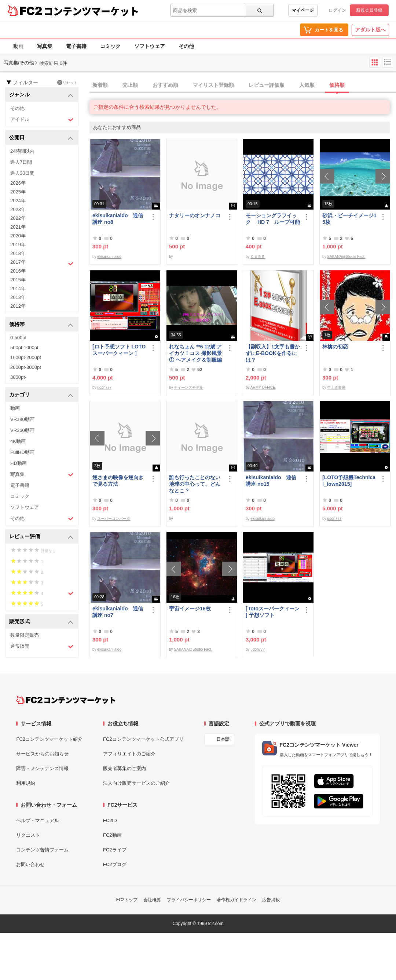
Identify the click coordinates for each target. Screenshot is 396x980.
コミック (110, 46)
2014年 (18, 289)
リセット (67, 82)
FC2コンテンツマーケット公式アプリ (143, 739)
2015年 (18, 280)
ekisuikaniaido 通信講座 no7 (118, 612)
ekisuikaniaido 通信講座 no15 (271, 481)
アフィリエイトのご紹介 (129, 754)
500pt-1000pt (24, 347)
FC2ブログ (115, 864)
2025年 (18, 192)
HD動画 (19, 463)
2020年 (18, 236)
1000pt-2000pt (26, 357)
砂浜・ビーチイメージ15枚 (349, 219)
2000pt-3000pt (26, 367)
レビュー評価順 (267, 85)
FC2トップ (127, 900)
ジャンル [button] (41, 95)
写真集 (45, 46)
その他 (186, 46)
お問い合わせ (30, 864)
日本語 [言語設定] (223, 739)
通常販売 (42, 646)
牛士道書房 (336, 387)
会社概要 (152, 900)
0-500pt (18, 338)
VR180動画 (22, 419)
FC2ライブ (115, 850)
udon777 (104, 387)
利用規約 (26, 783)
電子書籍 (76, 46)
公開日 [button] (41, 138)
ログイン (337, 10)
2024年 (18, 201)
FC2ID (110, 820)
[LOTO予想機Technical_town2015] (349, 481)
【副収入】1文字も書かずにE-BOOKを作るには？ (273, 353)
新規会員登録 (369, 10)
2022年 (18, 218)
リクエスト (28, 835)
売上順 (130, 85)
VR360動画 (22, 430)
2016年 (18, 271)
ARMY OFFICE (263, 387)
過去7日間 (21, 162)
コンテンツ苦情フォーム (42, 850)
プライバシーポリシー (189, 900)
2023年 (18, 209)
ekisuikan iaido (109, 257)
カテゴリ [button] (41, 395)
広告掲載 (271, 900)
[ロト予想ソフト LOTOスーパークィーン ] (119, 350)
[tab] (243, 85)
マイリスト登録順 (213, 85)
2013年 (18, 297)
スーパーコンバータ (114, 519)
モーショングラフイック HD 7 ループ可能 (273, 219)
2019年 (18, 245)
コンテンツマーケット (91, 11)
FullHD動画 (22, 452)
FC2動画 (112, 835)
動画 (18, 46)
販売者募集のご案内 (124, 768)
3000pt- (18, 377)
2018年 (18, 253)
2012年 (18, 306)
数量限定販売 (25, 635)
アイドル (42, 120)
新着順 (100, 85)
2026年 (18, 183)
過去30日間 (22, 173)
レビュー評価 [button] (41, 537)
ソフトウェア (150, 46)
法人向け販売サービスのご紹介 (136, 783)
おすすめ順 (165, 85)
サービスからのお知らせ (42, 754)
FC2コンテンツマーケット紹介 (49, 739)
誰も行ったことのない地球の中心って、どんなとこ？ (195, 484)
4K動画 (18, 441)
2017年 (42, 263)
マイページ (303, 10)
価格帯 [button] (41, 325)
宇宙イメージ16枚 (190, 609)
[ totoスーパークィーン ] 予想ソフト (273, 612)
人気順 (307, 85)
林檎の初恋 (335, 347)
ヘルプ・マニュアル (38, 820)
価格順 (337, 85)
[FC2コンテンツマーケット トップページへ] (66, 700)
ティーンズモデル (188, 387)
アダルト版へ (370, 30)
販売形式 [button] (41, 622)
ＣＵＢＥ (258, 257)
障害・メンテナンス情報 (42, 768)
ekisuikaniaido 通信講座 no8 (118, 219)
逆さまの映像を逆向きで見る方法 (118, 481)
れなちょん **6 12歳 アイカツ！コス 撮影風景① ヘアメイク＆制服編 (195, 353)
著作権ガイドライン (236, 900)
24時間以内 (22, 151)
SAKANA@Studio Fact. (346, 257)
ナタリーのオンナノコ (195, 215)
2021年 (18, 227)
